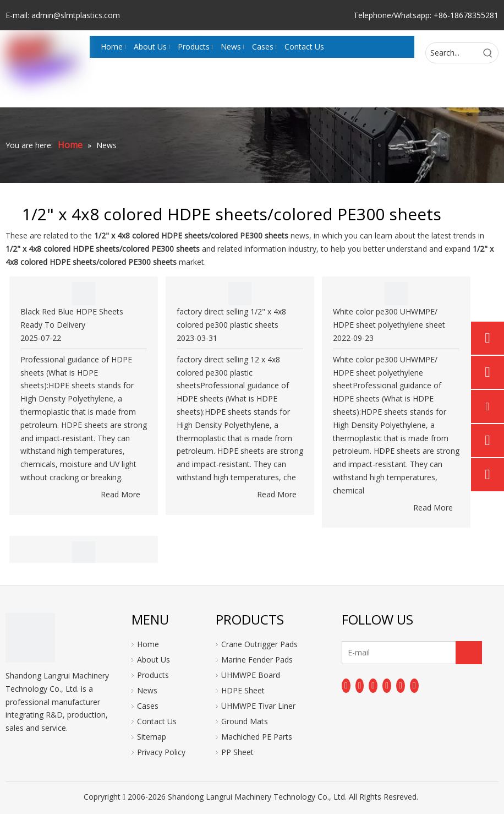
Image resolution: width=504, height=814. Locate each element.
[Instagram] (401, 686)
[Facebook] (346, 686)
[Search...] (452, 53)
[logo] (30, 638)
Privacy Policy (161, 752)
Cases (148, 706)
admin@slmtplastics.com (76, 15)
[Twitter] (373, 686)
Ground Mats (245, 721)
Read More (120, 494)
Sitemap (152, 737)
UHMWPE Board (251, 675)
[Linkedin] (360, 686)
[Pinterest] (414, 686)
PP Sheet (237, 752)
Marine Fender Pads (257, 660)
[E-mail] (385, 653)
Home (148, 644)
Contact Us (157, 721)
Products (153, 675)
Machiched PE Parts (257, 737)
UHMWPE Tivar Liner (258, 706)
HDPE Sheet (243, 690)
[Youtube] (387, 686)
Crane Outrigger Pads (259, 644)
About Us (154, 660)
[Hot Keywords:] (488, 53)
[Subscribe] (469, 653)
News (147, 690)
